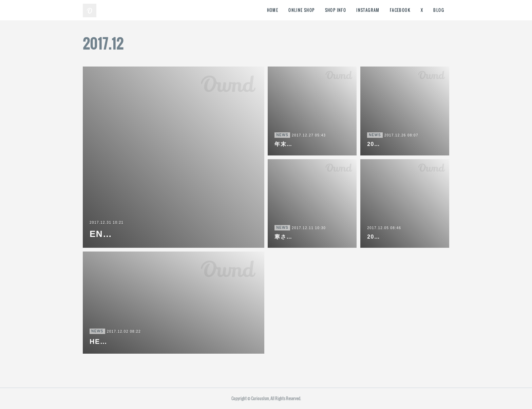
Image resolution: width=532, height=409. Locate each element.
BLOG (439, 10)
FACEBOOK (400, 10)
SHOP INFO (336, 10)
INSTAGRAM (368, 10)
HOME (273, 10)
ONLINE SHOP (301, 10)
